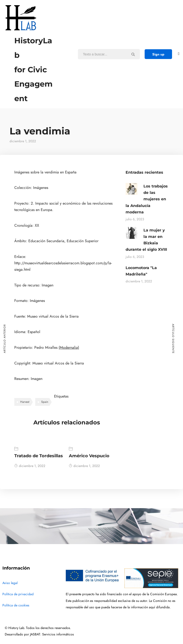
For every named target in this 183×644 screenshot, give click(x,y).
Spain (45, 402)
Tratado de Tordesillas (39, 456)
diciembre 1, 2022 (30, 466)
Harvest (25, 402)
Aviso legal (10, 583)
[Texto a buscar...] (133, 54)
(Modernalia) (69, 348)
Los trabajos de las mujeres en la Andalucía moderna (147, 199)
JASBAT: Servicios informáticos (52, 634)
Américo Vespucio (89, 456)
